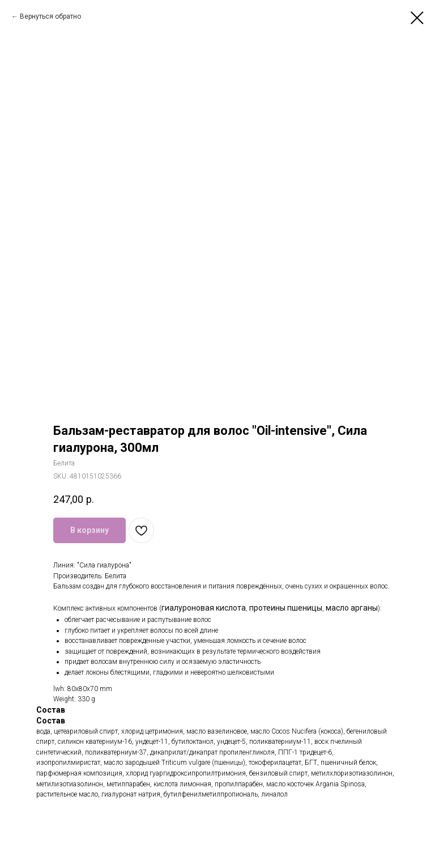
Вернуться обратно (50, 16)
